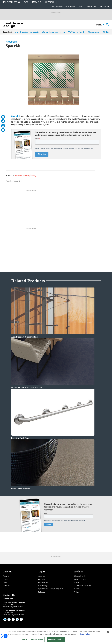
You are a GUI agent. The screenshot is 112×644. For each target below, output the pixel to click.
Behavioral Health (44, 583)
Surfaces (77, 589)
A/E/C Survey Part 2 (76, 32)
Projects (5, 579)
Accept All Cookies (56, 639)
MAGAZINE (37, 2)
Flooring (76, 583)
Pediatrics (42, 592)
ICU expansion (93, 32)
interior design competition (53, 32)
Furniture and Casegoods (82, 586)
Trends (5, 583)
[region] (56, 636)
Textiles (76, 592)
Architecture (42, 579)
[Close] (108, 632)
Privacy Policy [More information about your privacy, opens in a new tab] (84, 634)
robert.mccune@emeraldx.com (14, 615)
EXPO (26, 2)
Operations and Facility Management (51, 589)
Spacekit (16, 116)
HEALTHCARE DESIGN (11, 2)
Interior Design (43, 586)
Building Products (80, 579)
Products (11, 42)
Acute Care (42, 576)
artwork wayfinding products (27, 32)
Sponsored (6, 586)
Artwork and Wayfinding (26, 176)
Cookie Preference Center (32, 639)
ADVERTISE (50, 2)
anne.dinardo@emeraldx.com (13, 607)
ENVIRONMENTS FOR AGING (64, 6)
